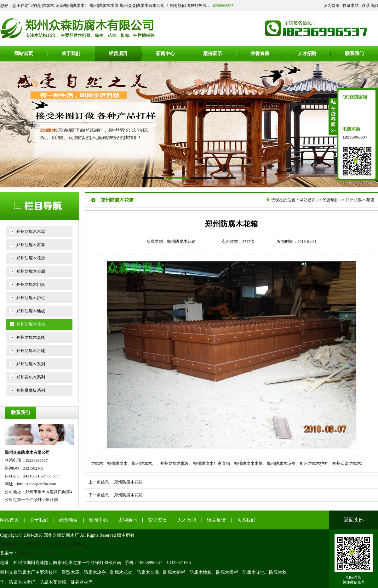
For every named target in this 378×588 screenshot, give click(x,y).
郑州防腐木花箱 (31, 324)
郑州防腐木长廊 (31, 271)
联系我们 (370, 6)
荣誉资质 (157, 520)
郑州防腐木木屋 (31, 232)
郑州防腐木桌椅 (31, 337)
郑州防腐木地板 (31, 311)
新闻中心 (98, 520)
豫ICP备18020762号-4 (37, 553)
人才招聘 (187, 520)
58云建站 (76, 544)
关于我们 (39, 520)
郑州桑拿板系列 (31, 390)
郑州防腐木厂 (37, 544)
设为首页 (331, 6)
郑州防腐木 (10, 544)
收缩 (333, 116)
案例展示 (128, 520)
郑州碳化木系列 (31, 377)
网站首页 (308, 200)
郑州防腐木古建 (31, 351)
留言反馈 (216, 520)
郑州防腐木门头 (31, 285)
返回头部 (354, 520)
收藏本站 (351, 6)
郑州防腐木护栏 (31, 298)
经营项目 (331, 200)
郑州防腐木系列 (31, 364)
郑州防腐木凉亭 (31, 245)
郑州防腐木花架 (31, 258)
